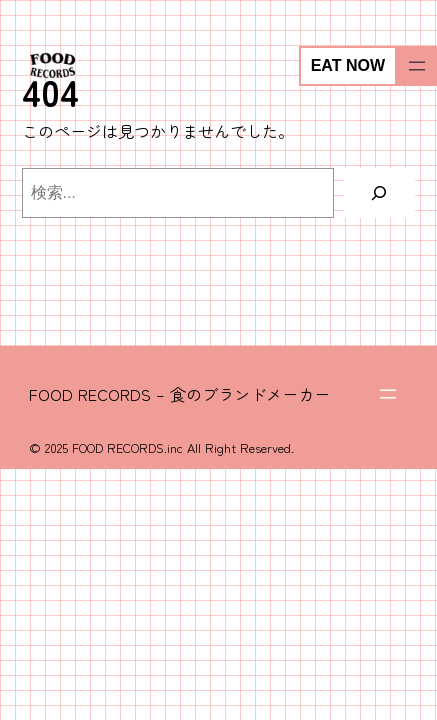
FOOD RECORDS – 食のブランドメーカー (179, 394)
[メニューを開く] (417, 66)
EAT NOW (348, 65)
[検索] (379, 193)
